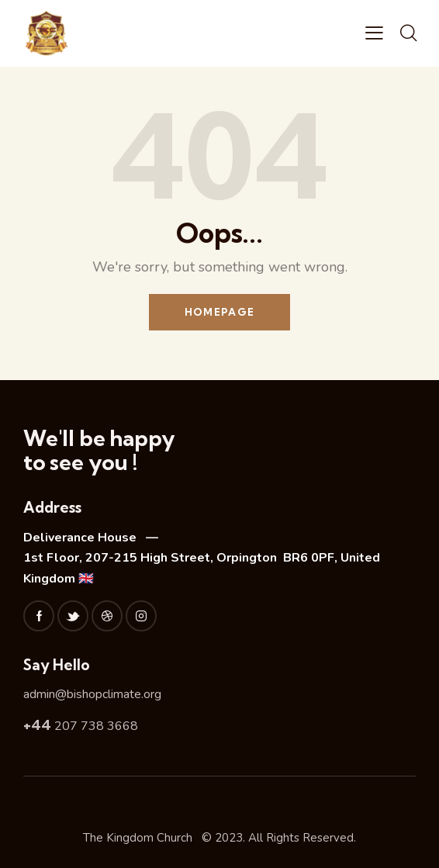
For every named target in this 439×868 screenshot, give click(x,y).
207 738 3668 (81, 726)
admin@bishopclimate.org (92, 694)
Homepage (219, 312)
